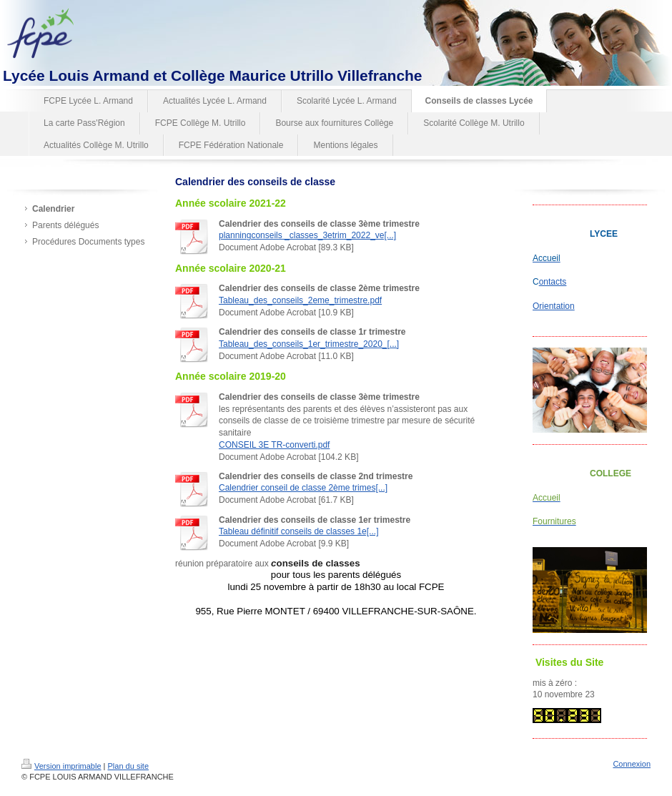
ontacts (553, 282)
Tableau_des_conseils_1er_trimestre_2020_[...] (309, 344)
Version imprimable (61, 766)
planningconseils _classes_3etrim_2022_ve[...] (307, 235)
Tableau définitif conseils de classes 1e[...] (298, 531)
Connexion (632, 764)
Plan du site (128, 766)
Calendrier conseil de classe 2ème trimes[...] (303, 488)
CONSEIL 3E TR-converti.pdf (274, 445)
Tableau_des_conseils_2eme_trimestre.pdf (300, 300)
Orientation (554, 306)
